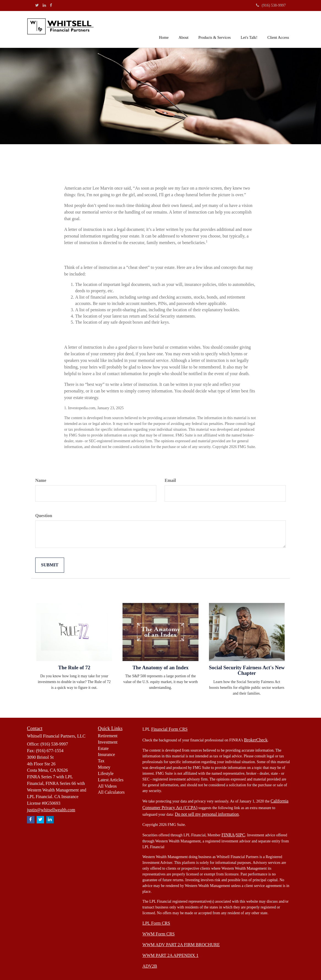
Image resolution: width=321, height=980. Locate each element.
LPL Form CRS (156, 923)
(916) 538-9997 (271, 5)
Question (44, 516)
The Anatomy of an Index (161, 668)
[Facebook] (51, 6)
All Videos (108, 786)
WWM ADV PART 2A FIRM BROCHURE (181, 945)
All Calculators (111, 792)
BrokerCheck (256, 740)
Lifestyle (106, 773)
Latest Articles (111, 780)
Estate (103, 748)
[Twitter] (37, 6)
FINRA (228, 835)
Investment (108, 742)
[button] (184, 29)
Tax (101, 761)
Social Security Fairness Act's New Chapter (247, 670)
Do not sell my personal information (207, 814)
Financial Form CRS (169, 729)
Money (104, 767)
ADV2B (150, 966)
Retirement (108, 736)
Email (170, 480)
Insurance (107, 754)
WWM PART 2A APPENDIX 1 (170, 955)
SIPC (240, 835)
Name (41, 480)
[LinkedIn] (44, 6)
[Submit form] (50, 565)
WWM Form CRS (158, 934)
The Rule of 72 (74, 668)
